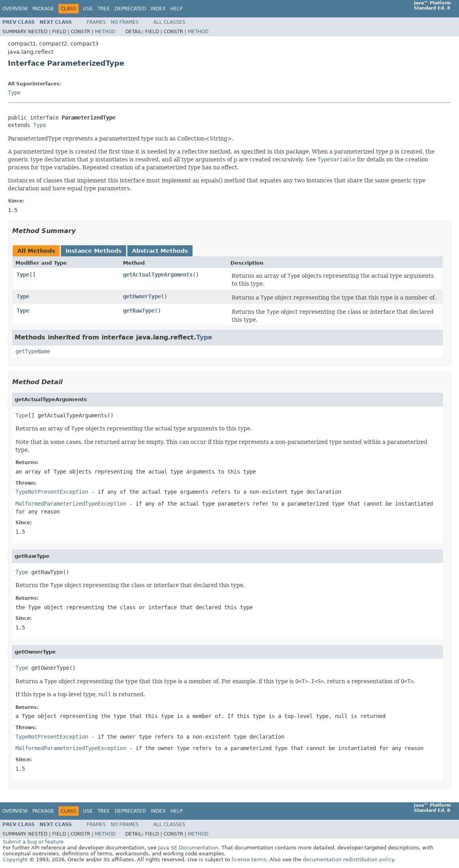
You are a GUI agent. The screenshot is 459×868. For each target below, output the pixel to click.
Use (88, 9)
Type (14, 93)
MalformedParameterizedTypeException (71, 504)
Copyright (15, 859)
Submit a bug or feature (33, 842)
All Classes (169, 22)
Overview (15, 9)
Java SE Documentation (188, 848)
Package (43, 9)
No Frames (125, 22)
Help (177, 9)
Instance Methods (93, 251)
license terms (249, 859)
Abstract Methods (160, 251)
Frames (96, 22)
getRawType (139, 311)
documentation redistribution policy (348, 859)
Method (105, 32)
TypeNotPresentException (52, 492)
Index (158, 9)
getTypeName (33, 351)
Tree (104, 9)
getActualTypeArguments (158, 275)
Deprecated (130, 9)
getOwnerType (142, 296)
